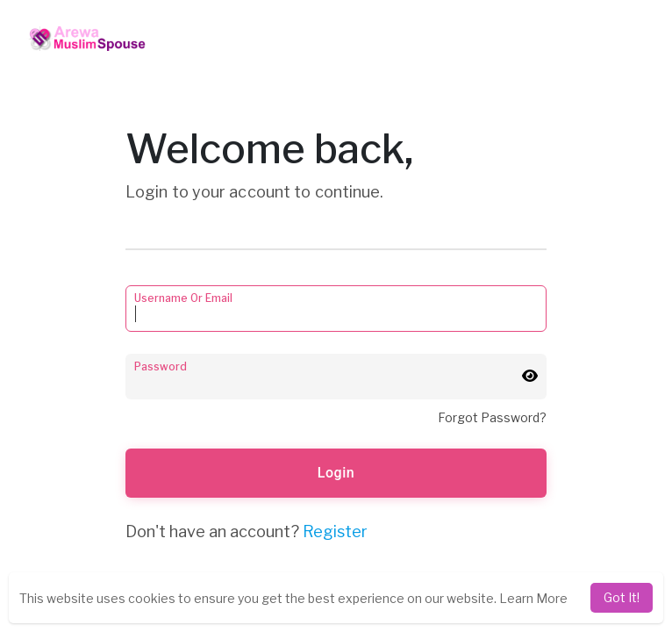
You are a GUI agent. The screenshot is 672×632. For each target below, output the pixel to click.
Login (336, 473)
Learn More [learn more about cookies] (533, 598)
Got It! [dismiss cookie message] (622, 597)
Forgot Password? (492, 417)
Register (335, 531)
